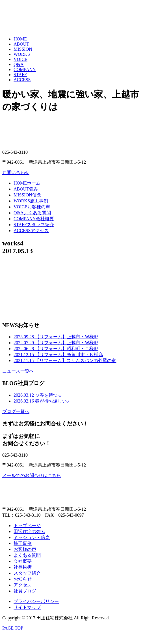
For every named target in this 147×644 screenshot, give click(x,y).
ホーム (27, 183)
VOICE (20, 59)
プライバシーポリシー (36, 601)
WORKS (22, 54)
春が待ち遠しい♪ (41, 401)
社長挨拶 (23, 567)
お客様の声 (32, 207)
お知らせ (23, 579)
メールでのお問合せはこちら (32, 475)
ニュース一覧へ (18, 371)
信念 (27, 195)
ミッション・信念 (32, 537)
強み (26, 189)
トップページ (27, 526)
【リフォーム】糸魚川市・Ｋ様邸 (58, 355)
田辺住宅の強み (29, 531)
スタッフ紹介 (34, 225)
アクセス (31, 231)
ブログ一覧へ (16, 411)
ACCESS (22, 80)
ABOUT (21, 44)
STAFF (20, 75)
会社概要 (34, 219)
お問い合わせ (16, 173)
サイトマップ (27, 607)
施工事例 (31, 201)
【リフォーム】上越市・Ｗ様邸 (56, 337)
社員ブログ (25, 591)
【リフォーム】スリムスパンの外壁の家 (65, 360)
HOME (20, 39)
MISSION (23, 49)
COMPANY (25, 69)
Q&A (19, 64)
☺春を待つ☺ (38, 395)
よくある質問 (32, 213)
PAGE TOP (13, 628)
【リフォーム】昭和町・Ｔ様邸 (56, 349)
